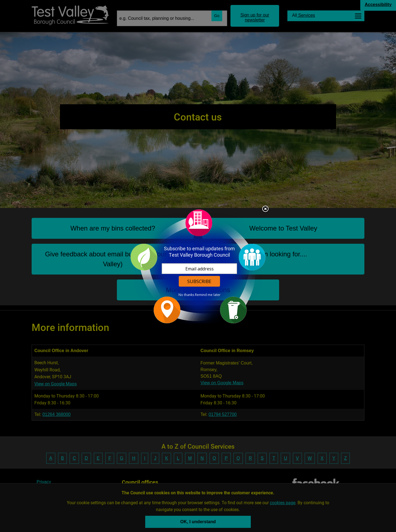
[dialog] (198, 266)
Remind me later (208, 295)
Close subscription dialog (265, 209)
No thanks (186, 295)
